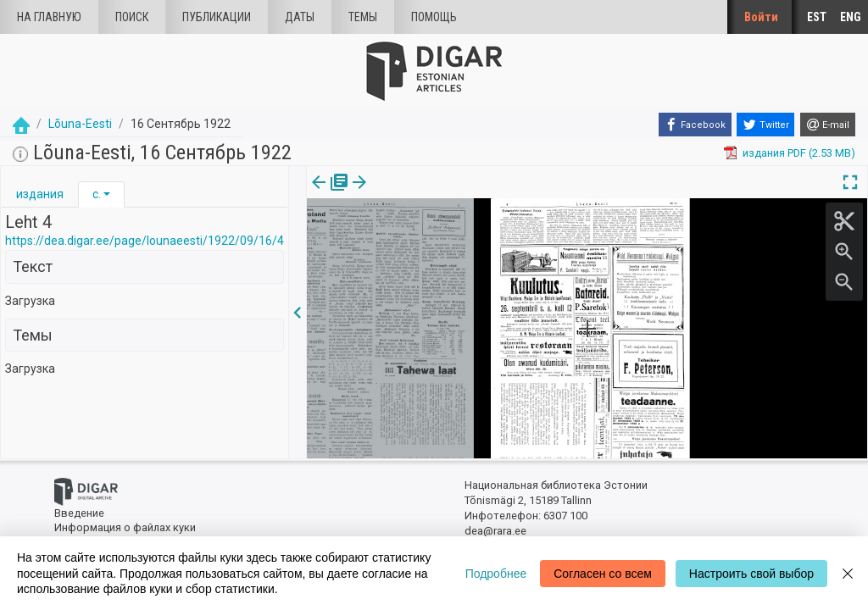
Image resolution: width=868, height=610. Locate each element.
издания (40, 194)
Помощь (434, 17)
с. (97, 194)
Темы (363, 17)
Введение (79, 513)
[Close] (848, 573)
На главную (49, 17)
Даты (300, 17)
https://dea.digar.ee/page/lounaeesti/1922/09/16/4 (145, 241)
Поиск (132, 17)
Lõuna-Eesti (80, 124)
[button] (107, 194)
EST (817, 17)
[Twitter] (765, 125)
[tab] (40, 194)
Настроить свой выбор (751, 574)
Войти (761, 17)
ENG (851, 17)
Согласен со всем (603, 574)
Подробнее (496, 574)
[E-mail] (828, 125)
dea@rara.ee (495, 531)
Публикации (217, 17)
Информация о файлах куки (125, 527)
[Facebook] (695, 125)
